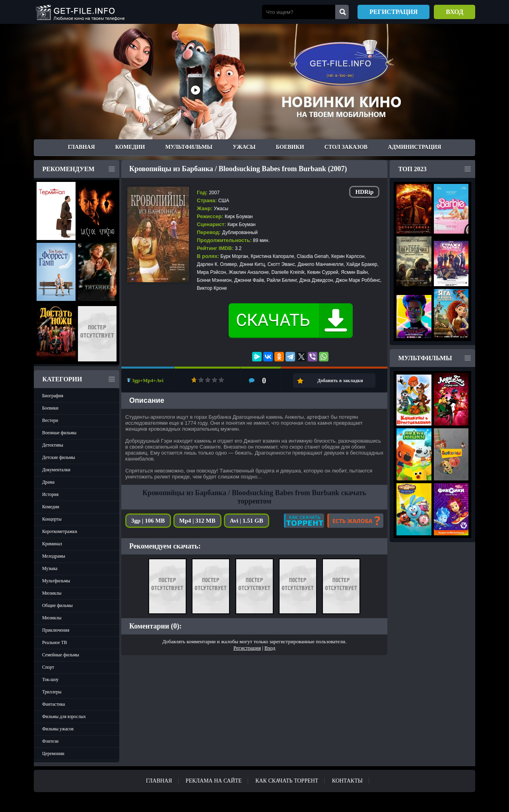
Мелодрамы (54, 556)
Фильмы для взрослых (64, 716)
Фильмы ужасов (58, 729)
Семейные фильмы (61, 655)
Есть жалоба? (355, 521)
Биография (53, 396)
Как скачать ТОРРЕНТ (287, 781)
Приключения (56, 630)
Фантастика (53, 704)
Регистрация (393, 12)
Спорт (48, 667)
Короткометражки (60, 531)
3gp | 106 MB (148, 521)
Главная (82, 147)
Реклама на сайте (214, 781)
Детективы (53, 445)
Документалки (56, 470)
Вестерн (50, 420)
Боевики (290, 147)
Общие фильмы (57, 605)
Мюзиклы (52, 593)
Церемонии (53, 753)
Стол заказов (346, 147)
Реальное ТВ (54, 642)
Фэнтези (50, 741)
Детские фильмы (59, 457)
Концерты (52, 519)
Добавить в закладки (340, 381)
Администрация (414, 147)
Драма (48, 482)
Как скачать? (304, 521)
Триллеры (52, 692)
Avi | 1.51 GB (247, 521)
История (50, 494)
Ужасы (244, 147)
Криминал (52, 544)
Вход (455, 12)
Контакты (347, 781)
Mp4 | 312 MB (197, 521)
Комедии (130, 147)
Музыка (50, 568)
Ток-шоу (50, 679)
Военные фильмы (59, 433)
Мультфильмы (189, 147)
